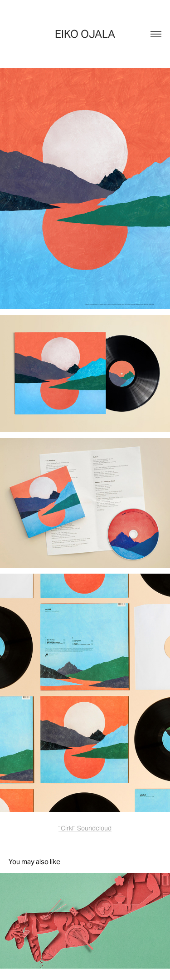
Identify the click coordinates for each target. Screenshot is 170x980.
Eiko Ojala (85, 34)
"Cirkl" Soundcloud (85, 828)
